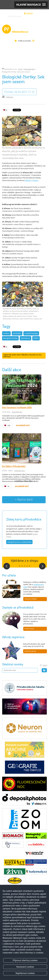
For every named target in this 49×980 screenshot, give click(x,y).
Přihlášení (29, 13)
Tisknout (9, 97)
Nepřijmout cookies (25, 973)
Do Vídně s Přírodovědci (14, 466)
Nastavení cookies (25, 967)
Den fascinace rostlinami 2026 (17, 407)
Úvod (20, 69)
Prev (7, 566)
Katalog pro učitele (14, 16)
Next (42, 566)
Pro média (33, 19)
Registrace (19, 13)
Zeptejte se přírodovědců (34, 16)
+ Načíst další (24, 500)
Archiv (45, 665)
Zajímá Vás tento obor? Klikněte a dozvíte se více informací (22, 356)
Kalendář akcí (29, 69)
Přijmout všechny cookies (25, 960)
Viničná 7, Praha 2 (32, 180)
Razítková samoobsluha (19, 19)
